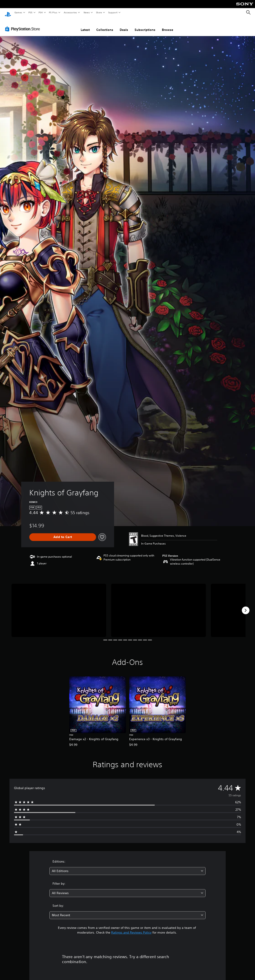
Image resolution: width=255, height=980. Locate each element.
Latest (85, 25)
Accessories (70, 12)
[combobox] (127, 867)
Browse (168, 25)
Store (99, 12)
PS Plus (53, 12)
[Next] (246, 606)
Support (113, 12)
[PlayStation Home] (8, 13)
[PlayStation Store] (23, 25)
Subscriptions (145, 25)
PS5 (30, 12)
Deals (124, 25)
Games (18, 12)
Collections (105, 25)
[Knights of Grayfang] (59, 606)
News (87, 12)
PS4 (41, 12)
